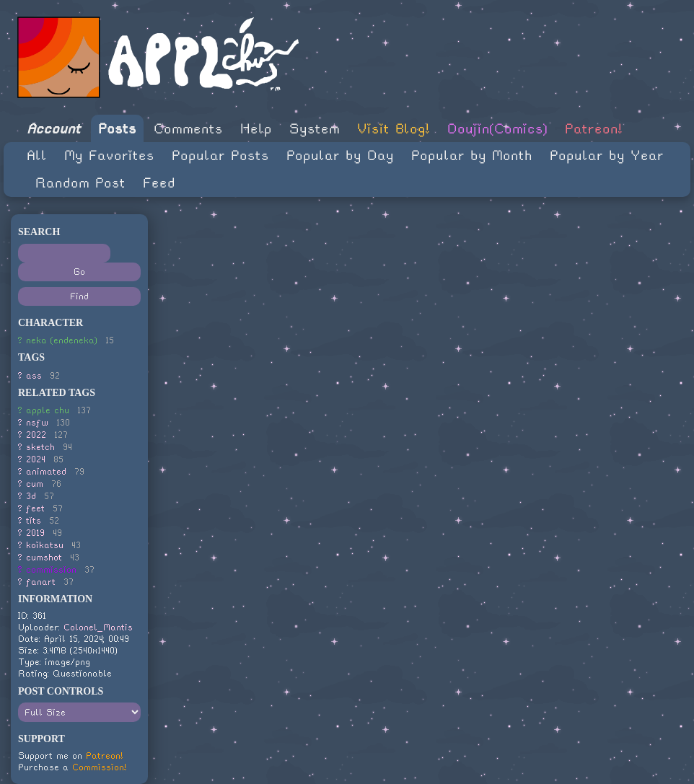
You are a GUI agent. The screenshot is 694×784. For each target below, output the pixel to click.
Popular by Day (340, 155)
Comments (188, 129)
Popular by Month (472, 155)
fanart (41, 582)
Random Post (80, 183)
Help (256, 129)
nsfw (37, 422)
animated (46, 471)
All (37, 155)
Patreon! (594, 129)
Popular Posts (220, 155)
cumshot (44, 557)
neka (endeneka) (62, 340)
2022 (36, 435)
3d (31, 496)
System (315, 129)
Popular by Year (607, 155)
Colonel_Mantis (98, 627)
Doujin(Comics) (497, 129)
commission (51, 569)
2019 (35, 533)
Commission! (100, 767)
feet (35, 508)
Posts (117, 129)
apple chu (48, 410)
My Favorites (109, 155)
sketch (40, 447)
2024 (36, 459)
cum (35, 484)
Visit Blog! (394, 129)
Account (54, 129)
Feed (159, 183)
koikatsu (45, 545)
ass (34, 375)
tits (34, 520)
